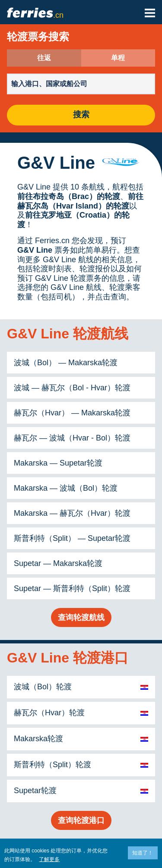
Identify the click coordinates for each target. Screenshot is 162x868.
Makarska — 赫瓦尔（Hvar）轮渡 (72, 513)
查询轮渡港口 (81, 820)
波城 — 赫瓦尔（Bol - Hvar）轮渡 (72, 388)
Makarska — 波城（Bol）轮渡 (66, 488)
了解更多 (49, 859)
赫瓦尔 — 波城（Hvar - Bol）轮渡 (72, 438)
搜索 (81, 115)
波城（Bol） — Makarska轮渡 (66, 363)
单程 (118, 58)
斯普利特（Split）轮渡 (52, 765)
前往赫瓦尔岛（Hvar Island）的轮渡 (80, 201)
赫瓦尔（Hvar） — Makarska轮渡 (72, 413)
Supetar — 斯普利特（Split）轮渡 (72, 588)
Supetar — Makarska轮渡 (58, 563)
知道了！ (143, 853)
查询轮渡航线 (81, 617)
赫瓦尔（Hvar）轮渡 (49, 713)
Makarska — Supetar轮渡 (58, 463)
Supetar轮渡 (35, 791)
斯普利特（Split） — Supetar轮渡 (72, 538)
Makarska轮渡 (38, 739)
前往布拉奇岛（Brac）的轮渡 (69, 196)
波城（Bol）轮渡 (43, 687)
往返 (44, 58)
